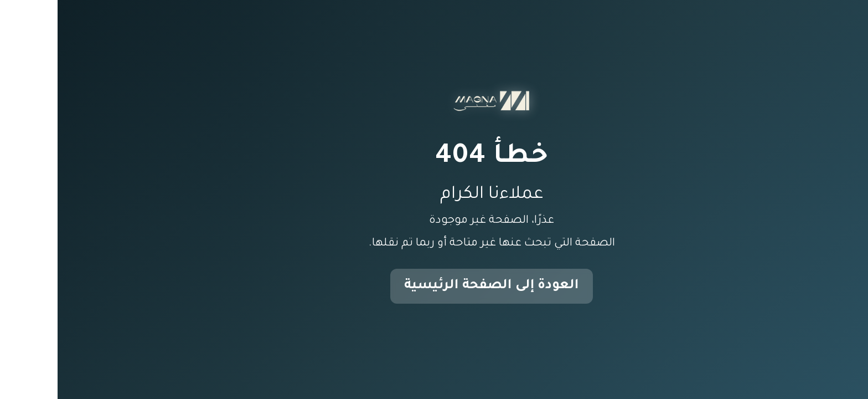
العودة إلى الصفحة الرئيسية (434, 286)
